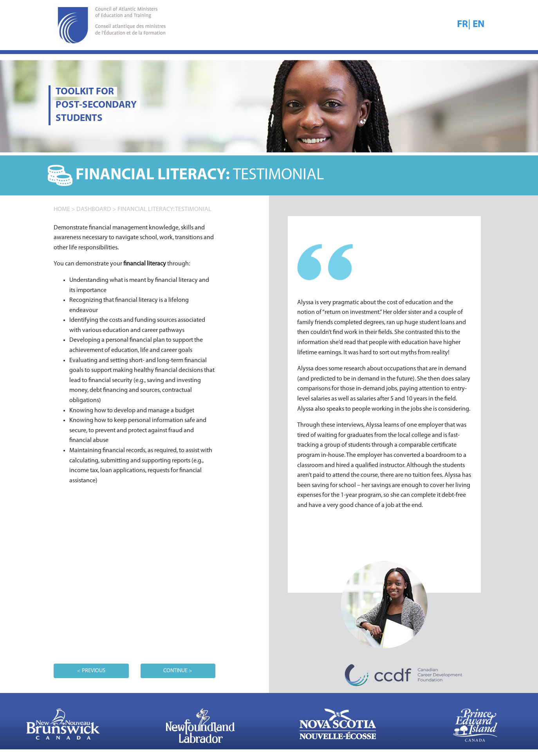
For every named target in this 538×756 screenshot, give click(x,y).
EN (478, 24)
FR (462, 24)
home (62, 209)
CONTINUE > (178, 671)
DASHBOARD (94, 209)
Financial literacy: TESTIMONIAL (164, 209)
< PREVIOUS (91, 671)
